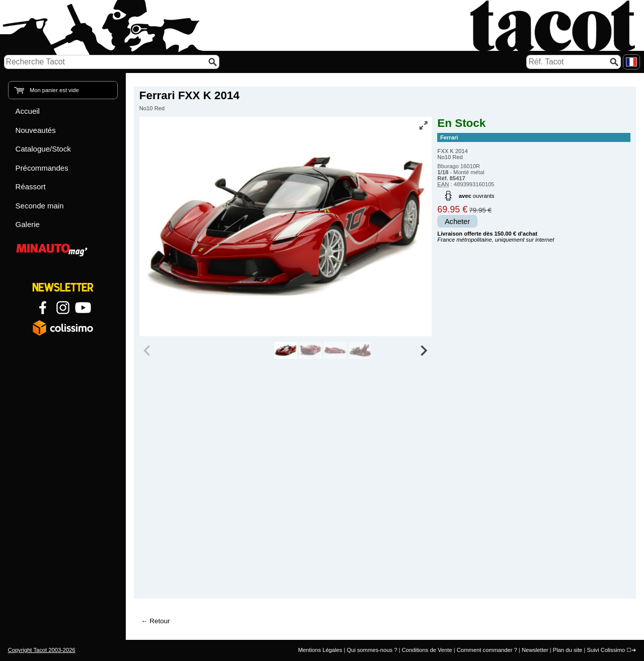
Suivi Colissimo (606, 650)
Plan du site (568, 650)
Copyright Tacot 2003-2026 (42, 650)
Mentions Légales (320, 650)
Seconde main (40, 206)
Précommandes (42, 168)
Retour (159, 621)
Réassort (31, 187)
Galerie (28, 224)
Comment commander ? (487, 650)
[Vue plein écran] (423, 125)
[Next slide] (424, 350)
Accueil (28, 111)
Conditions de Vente (427, 650)
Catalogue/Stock (43, 149)
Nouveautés (36, 130)
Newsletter (535, 650)
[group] (286, 350)
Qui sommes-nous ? (372, 650)
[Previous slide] (148, 350)
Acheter (457, 222)
